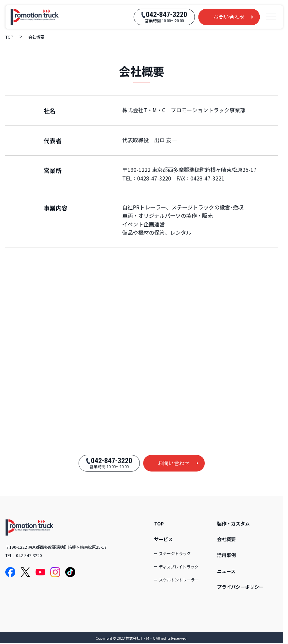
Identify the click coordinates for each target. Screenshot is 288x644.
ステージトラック (175, 553)
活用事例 (226, 555)
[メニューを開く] (271, 17)
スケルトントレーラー (179, 580)
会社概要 (226, 539)
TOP (159, 523)
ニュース (226, 571)
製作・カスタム (233, 523)
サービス (163, 539)
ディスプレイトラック (179, 567)
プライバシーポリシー (240, 587)
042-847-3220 (29, 555)
